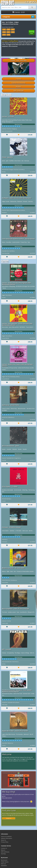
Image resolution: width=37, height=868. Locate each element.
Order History (5, 862)
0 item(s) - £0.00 (18, 12)
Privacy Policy (5, 842)
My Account (4, 860)
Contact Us (9, 818)
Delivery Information (7, 838)
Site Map (3, 854)
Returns (3, 850)
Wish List (3, 864)
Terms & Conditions (6, 837)
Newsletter (4, 866)
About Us (3, 840)
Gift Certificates (5, 852)
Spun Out (8, 3)
